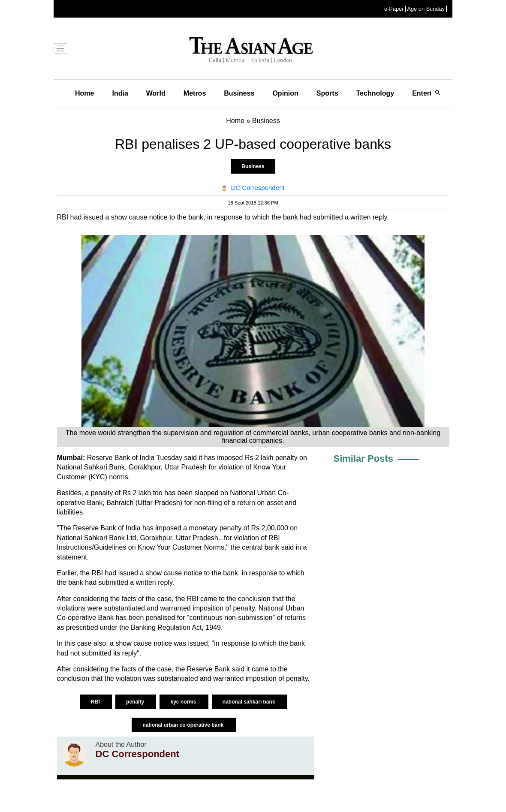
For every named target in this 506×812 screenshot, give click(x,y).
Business (239, 93)
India (120, 93)
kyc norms (184, 702)
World (156, 93)
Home (84, 93)
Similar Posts (363, 459)
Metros (195, 93)
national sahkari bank (250, 702)
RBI (96, 702)
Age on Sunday (426, 9)
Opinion (285, 93)
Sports (327, 93)
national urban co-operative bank (184, 725)
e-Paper (394, 9)
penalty (136, 702)
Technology (375, 93)
